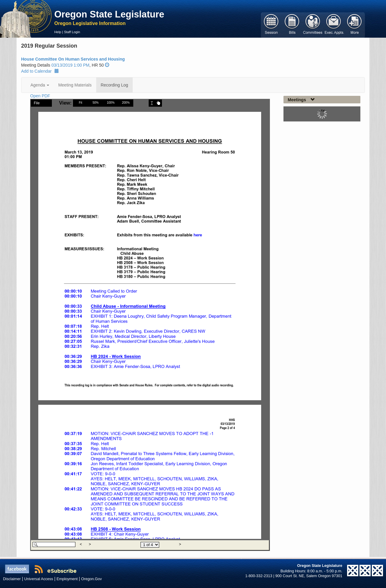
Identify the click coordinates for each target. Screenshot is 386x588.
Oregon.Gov (92, 579)
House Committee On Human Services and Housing (73, 59)
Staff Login (72, 32)
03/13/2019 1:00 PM (70, 65)
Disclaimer (12, 579)
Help (58, 32)
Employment (67, 579)
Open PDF (40, 96)
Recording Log (114, 85)
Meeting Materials (75, 85)
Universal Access (39, 579)
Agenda (40, 85)
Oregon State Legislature (109, 14)
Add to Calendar (40, 71)
